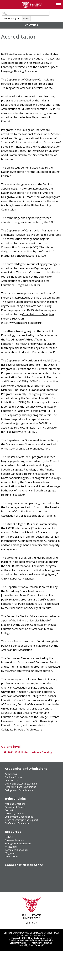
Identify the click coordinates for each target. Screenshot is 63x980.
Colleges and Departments (19, 790)
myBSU (9, 837)
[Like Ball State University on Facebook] (6, 871)
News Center (12, 856)
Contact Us (11, 810)
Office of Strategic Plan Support (21, 820)
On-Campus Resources (17, 823)
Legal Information (18, 943)
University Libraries (15, 813)
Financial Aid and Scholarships (20, 787)
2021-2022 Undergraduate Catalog (30, 752)
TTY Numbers (35, 943)
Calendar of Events (15, 807)
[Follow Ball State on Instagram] (28, 871)
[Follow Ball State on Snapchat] (14, 879)
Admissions (11, 774)
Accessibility (11, 847)
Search (26, 18)
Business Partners (14, 840)
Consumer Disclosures (17, 850)
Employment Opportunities (19, 817)
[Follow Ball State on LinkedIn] (6, 879)
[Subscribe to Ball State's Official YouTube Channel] (21, 871)
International (11, 780)
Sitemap (48, 943)
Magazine (10, 853)
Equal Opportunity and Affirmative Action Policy (31, 940)
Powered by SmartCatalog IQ (31, 945)
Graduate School (14, 777)
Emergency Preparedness (18, 843)
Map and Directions (15, 804)
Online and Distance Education (21, 784)
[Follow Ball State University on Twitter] (14, 871)
